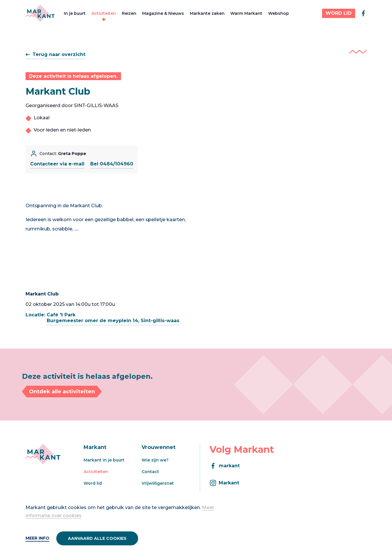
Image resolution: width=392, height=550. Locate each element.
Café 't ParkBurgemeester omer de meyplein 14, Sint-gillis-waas (113, 318)
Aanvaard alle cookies (97, 538)
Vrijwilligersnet (158, 483)
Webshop (279, 13)
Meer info (37, 538)
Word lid (93, 483)
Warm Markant (246, 13)
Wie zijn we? (155, 460)
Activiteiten (104, 13)
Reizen (129, 13)
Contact (150, 472)
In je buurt (75, 13)
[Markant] (40, 13)
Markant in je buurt (104, 460)
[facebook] (363, 13)
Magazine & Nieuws (163, 13)
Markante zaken (207, 13)
